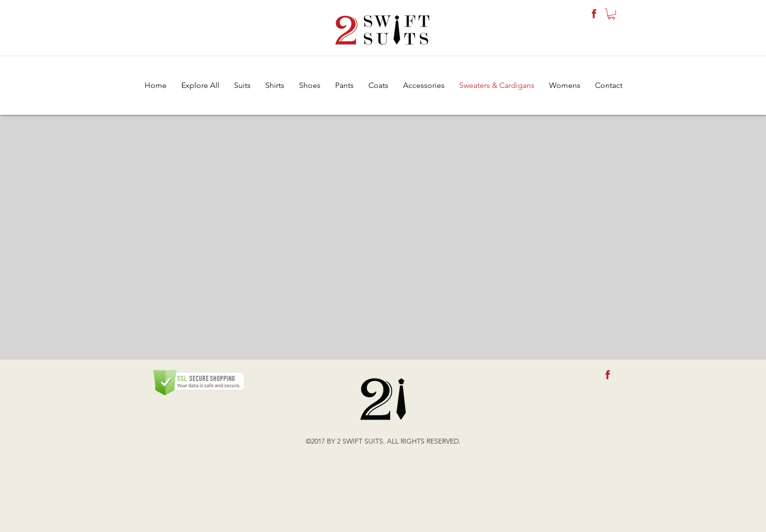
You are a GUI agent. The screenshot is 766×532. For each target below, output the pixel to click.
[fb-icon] (594, 14)
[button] (611, 14)
